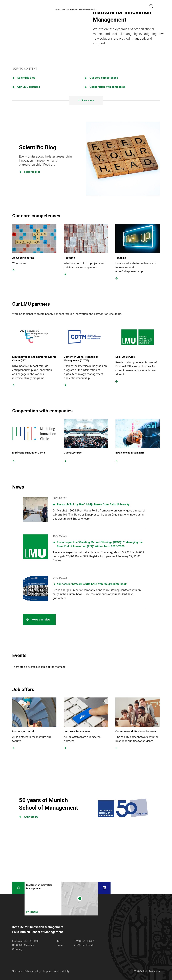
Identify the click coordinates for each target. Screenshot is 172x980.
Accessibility (62, 971)
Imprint (47, 971)
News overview (41, 620)
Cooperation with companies (107, 87)
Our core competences (104, 78)
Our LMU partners (29, 87)
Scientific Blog (26, 78)
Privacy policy (33, 971)
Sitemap (17, 971)
